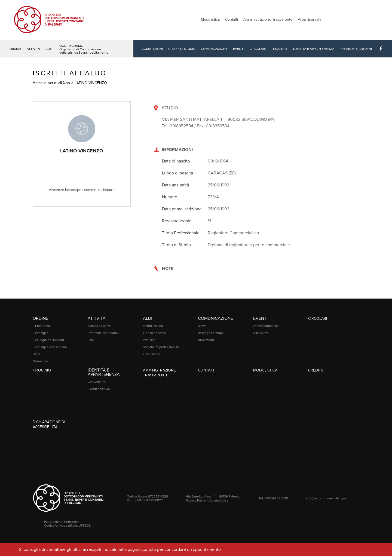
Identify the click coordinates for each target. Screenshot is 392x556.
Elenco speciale (154, 333)
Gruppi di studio (182, 49)
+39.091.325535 (276, 498)
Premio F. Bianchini (356, 49)
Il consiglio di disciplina (50, 347)
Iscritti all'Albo (59, 83)
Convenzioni (97, 382)
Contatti (232, 19)
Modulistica (210, 19)
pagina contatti (142, 549)
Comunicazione (214, 49)
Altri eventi (261, 333)
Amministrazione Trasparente (268, 19)
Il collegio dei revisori (48, 340)
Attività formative (266, 326)
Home (38, 83)
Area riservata (310, 19)
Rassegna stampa (211, 333)
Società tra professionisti (161, 347)
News (202, 326)
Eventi (239, 49)
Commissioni (152, 49)
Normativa (40, 361)
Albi (49, 49)
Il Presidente (42, 326)
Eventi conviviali (99, 389)
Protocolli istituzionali (103, 333)
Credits (316, 370)
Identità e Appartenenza (313, 49)
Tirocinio (279, 49)
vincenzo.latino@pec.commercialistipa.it (82, 190)
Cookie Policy (218, 500)
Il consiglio (41, 333)
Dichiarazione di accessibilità (49, 424)
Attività (33, 49)
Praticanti (150, 340)
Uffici (36, 354)
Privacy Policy (196, 500)
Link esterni (151, 354)
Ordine (15, 49)
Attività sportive (99, 326)
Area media (206, 340)
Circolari (258, 49)
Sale (91, 340)
